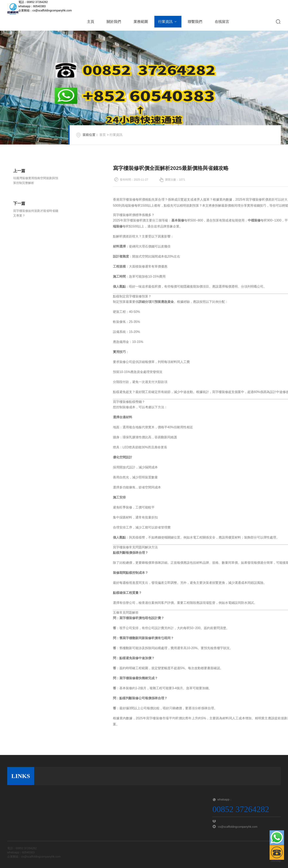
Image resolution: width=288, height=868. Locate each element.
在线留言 (222, 22)
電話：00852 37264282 (33, 2)
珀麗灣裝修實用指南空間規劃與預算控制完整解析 (36, 191)
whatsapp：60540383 (32, 6)
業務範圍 (141, 22)
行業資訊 (168, 22)
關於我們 (114, 22)
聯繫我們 (195, 22)
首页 (110, 139)
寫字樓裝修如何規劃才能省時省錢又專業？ (36, 224)
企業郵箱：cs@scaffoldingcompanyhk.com (45, 10)
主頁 (91, 22)
